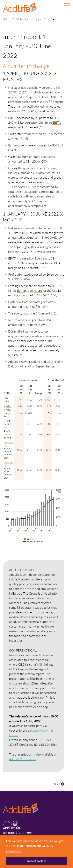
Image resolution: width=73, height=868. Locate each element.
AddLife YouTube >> (23, 759)
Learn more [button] (14, 851)
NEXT (58, 784)
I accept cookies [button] (36, 861)
